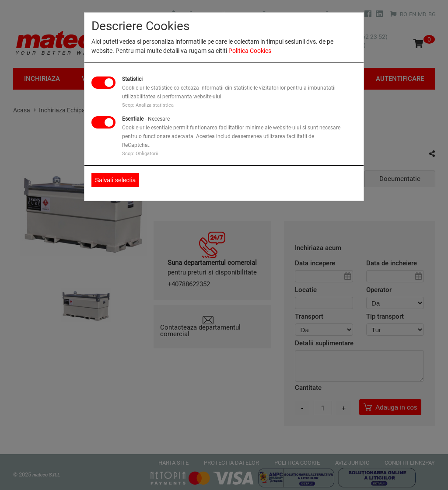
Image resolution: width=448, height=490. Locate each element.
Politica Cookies (250, 51)
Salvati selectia (115, 180)
